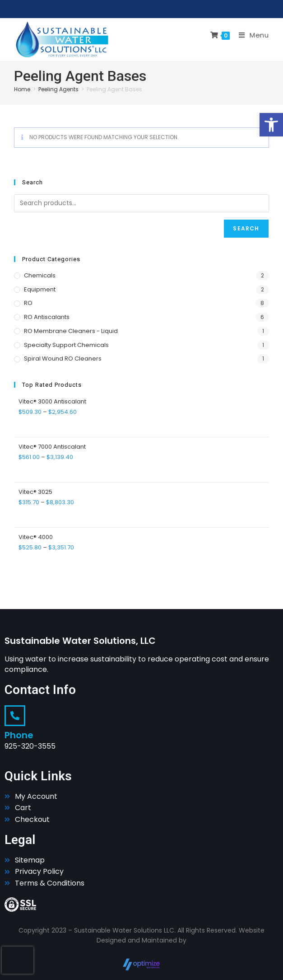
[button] (271, 125)
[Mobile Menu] (251, 35)
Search (246, 228)
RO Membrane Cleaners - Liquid (71, 331)
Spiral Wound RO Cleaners (63, 359)
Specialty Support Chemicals (66, 345)
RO (28, 303)
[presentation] (18, 960)
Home (22, 89)
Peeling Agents (58, 89)
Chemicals (40, 275)
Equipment (40, 289)
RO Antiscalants (47, 317)
